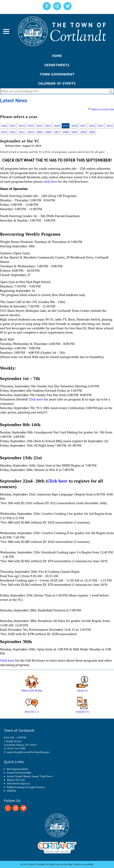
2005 (74, 132)
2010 (30, 132)
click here (50, 181)
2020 (57, 126)
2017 (83, 126)
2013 (4, 132)
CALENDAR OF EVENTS (57, 83)
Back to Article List (101, 109)
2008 (48, 132)
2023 (30, 126)
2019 (66, 126)
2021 (48, 126)
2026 (4, 126)
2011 (22, 132)
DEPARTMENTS (57, 65)
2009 (39, 132)
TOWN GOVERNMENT (57, 74)
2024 (22, 126)
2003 (92, 132)
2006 (66, 132)
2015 (101, 126)
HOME (57, 56)
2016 (92, 126)
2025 (13, 126)
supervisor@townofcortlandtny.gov (28, 752)
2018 (74, 126)
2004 (83, 132)
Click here (36, 399)
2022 (39, 126)
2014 (109, 126)
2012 (13, 132)
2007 (57, 132)
